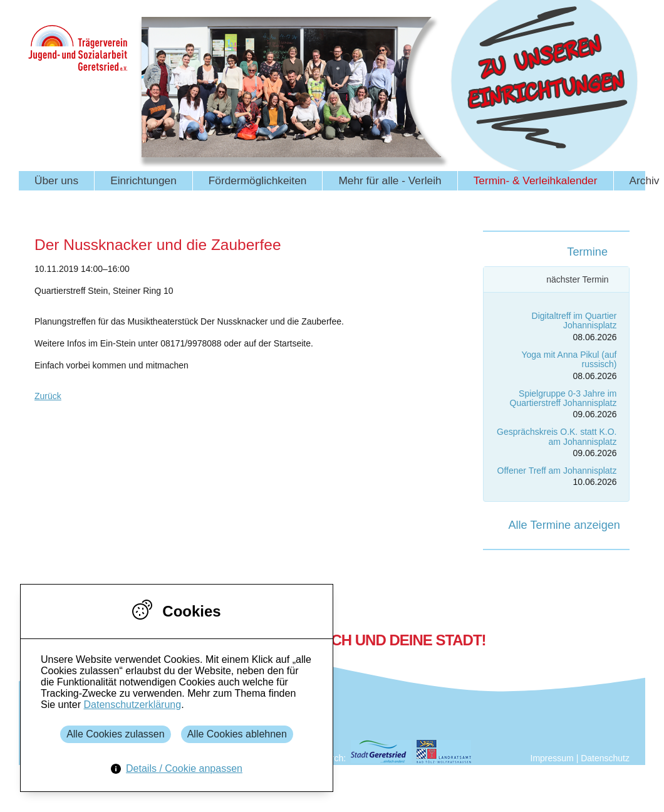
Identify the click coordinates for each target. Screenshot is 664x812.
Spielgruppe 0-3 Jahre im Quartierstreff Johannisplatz (563, 398)
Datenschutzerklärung (132, 705)
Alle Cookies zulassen (116, 734)
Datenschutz (605, 758)
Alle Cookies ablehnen (237, 734)
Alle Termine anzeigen (564, 525)
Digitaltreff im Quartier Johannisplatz (574, 320)
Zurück (48, 396)
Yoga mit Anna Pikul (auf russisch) (569, 359)
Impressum (552, 758)
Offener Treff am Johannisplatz (557, 471)
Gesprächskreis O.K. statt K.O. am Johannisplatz (557, 436)
